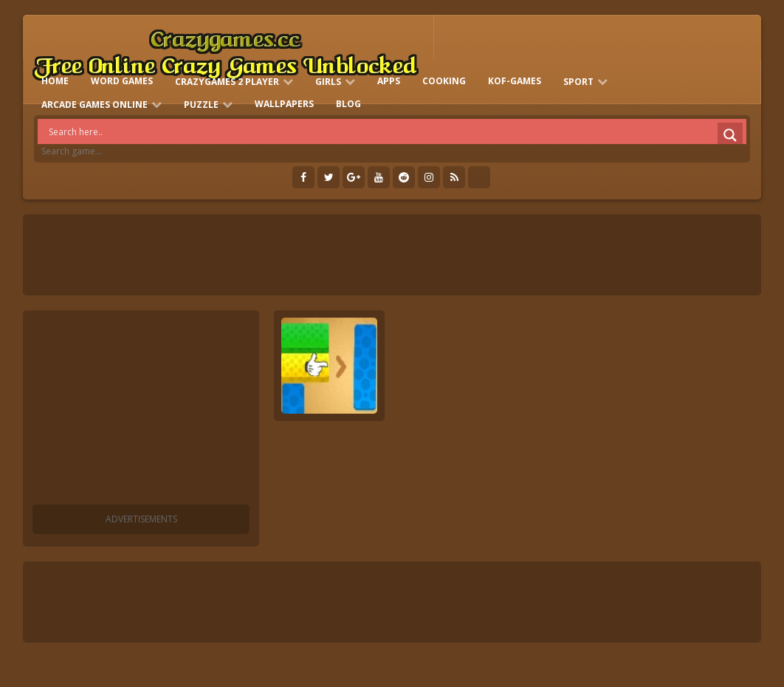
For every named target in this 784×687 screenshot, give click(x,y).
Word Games (122, 81)
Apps (389, 81)
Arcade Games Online (94, 105)
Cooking (444, 81)
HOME (55, 81)
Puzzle (201, 105)
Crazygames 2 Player (227, 82)
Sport (578, 82)
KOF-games (515, 81)
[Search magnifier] (730, 135)
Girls (328, 82)
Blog (348, 104)
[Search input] (396, 131)
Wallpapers (284, 104)
